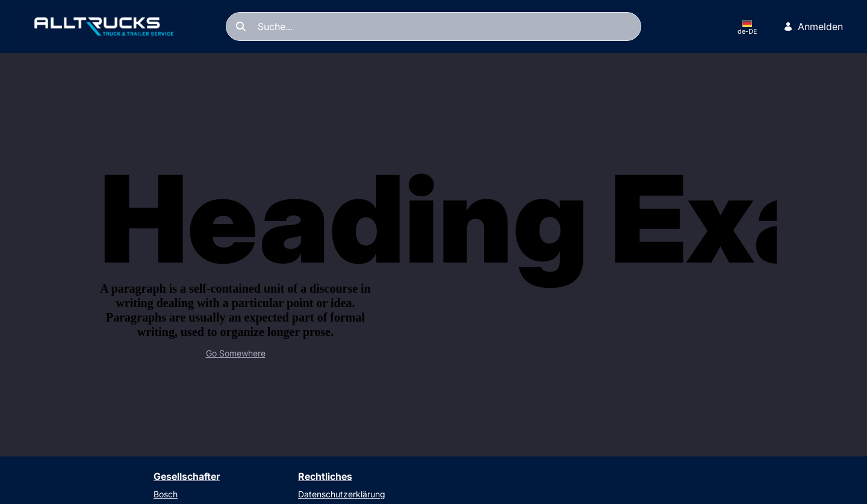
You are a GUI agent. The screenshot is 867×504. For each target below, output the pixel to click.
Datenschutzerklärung (342, 494)
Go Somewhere (236, 353)
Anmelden (813, 26)
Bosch (166, 494)
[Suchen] (433, 26)
